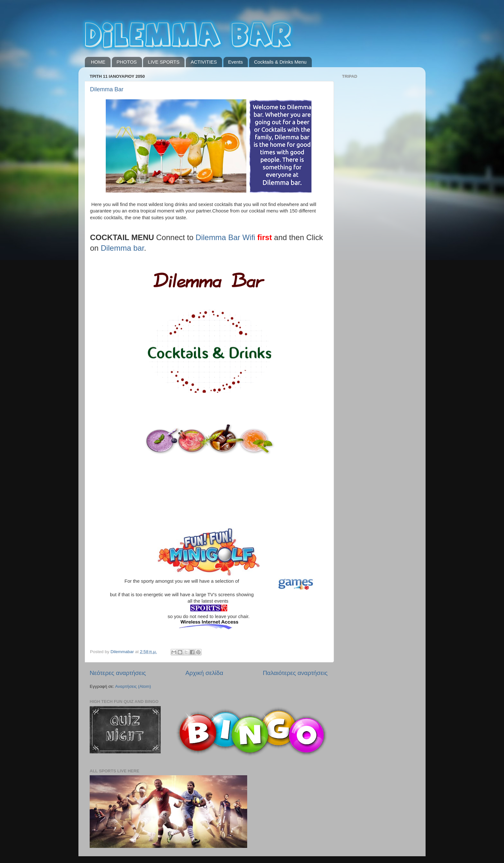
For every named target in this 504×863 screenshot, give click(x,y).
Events (236, 62)
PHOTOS (127, 62)
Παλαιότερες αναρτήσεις (295, 673)
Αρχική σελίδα (204, 673)
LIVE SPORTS (164, 62)
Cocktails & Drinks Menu (280, 62)
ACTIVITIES (204, 62)
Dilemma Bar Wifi (225, 237)
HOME (98, 62)
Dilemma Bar (107, 89)
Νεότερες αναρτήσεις (118, 673)
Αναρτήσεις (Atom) (133, 686)
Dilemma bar (122, 248)
